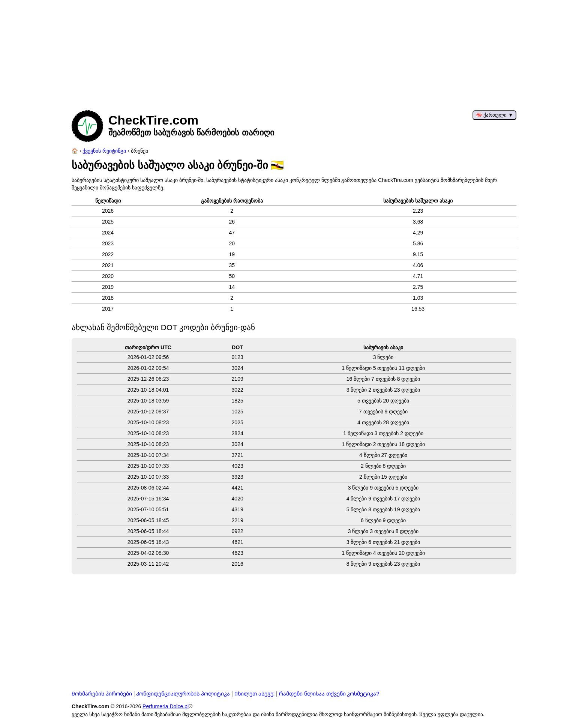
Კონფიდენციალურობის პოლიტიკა (183, 694)
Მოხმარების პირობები (102, 694)
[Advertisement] (294, 53)
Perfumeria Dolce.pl (166, 706)
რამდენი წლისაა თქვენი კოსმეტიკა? (329, 694)
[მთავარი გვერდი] (75, 151)
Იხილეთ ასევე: (255, 694)
